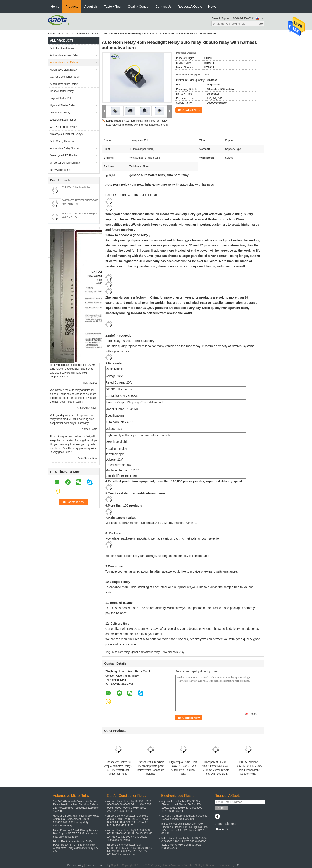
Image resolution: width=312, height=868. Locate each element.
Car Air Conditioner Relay (65, 77)
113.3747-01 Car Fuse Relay (76, 187)
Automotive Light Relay (63, 70)
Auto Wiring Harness (62, 141)
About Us (91, 6)
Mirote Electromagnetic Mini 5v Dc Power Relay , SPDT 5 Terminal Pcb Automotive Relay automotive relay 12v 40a (76, 846)
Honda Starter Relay (62, 91)
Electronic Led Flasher (63, 120)
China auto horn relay (98, 865)
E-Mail (219, 824)
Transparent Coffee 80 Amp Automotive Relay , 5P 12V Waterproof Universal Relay (118, 768)
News (212, 6)
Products (72, 6)
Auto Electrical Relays (63, 48)
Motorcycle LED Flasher (64, 156)
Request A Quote (190, 6)
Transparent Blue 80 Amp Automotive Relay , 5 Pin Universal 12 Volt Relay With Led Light (216, 768)
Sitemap (231, 824)
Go (261, 24)
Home (55, 6)
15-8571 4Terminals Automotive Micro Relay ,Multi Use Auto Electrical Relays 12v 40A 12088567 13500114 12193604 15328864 (76, 806)
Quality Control (139, 6)
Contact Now (191, 110)
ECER (239, 865)
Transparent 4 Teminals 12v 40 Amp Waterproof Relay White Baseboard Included (151, 768)
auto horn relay (121, 652)
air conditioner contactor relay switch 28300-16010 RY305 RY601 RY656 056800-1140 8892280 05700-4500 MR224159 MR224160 (128, 821)
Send (221, 808)
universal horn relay (173, 652)
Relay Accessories (61, 170)
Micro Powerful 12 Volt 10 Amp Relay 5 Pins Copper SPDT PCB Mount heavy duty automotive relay (76, 834)
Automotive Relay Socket (65, 148)
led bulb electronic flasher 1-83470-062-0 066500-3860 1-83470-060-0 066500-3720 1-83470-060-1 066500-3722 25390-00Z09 (184, 843)
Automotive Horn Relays (86, 34)
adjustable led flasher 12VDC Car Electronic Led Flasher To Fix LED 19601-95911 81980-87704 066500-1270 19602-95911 (182, 806)
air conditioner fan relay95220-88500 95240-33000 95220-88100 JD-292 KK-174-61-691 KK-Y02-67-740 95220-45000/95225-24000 (130, 835)
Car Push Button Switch (64, 127)
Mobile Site (222, 829)
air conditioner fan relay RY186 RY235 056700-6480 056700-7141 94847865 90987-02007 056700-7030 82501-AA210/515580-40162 (129, 806)
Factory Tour (113, 6)
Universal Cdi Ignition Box (65, 163)
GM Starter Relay (60, 113)
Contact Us (163, 6)
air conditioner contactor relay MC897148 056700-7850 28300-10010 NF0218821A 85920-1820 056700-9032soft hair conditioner (130, 850)
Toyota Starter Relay (62, 98)
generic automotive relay (145, 652)
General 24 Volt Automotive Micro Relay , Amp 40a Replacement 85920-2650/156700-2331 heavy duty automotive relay (76, 821)
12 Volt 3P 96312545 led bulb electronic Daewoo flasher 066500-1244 (184, 817)
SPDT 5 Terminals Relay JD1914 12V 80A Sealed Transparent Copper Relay (248, 768)
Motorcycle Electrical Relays (66, 134)
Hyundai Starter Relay (63, 105)
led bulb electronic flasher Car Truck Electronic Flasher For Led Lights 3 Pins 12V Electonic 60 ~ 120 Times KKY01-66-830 (184, 829)
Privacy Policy (75, 865)
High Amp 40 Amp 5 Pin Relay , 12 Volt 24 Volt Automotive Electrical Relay (183, 768)
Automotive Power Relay (64, 55)
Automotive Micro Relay (64, 84)
